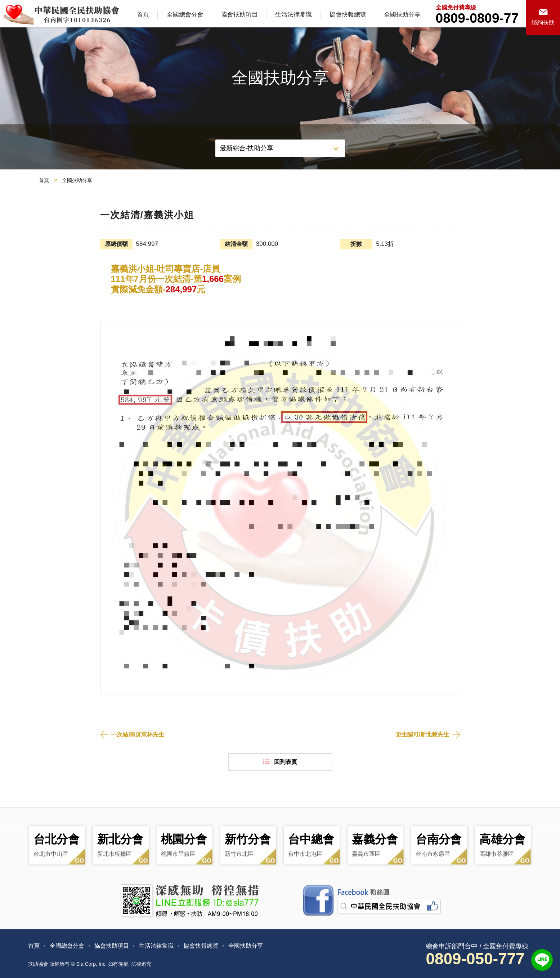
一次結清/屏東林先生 (138, 734)
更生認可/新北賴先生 (422, 734)
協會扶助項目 (239, 15)
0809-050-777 (475, 959)
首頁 (143, 15)
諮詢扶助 (543, 23)
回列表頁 (286, 762)
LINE (542, 960)
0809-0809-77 (477, 18)
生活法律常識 (294, 15)
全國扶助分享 (402, 15)
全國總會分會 (185, 15)
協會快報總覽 (348, 15)
